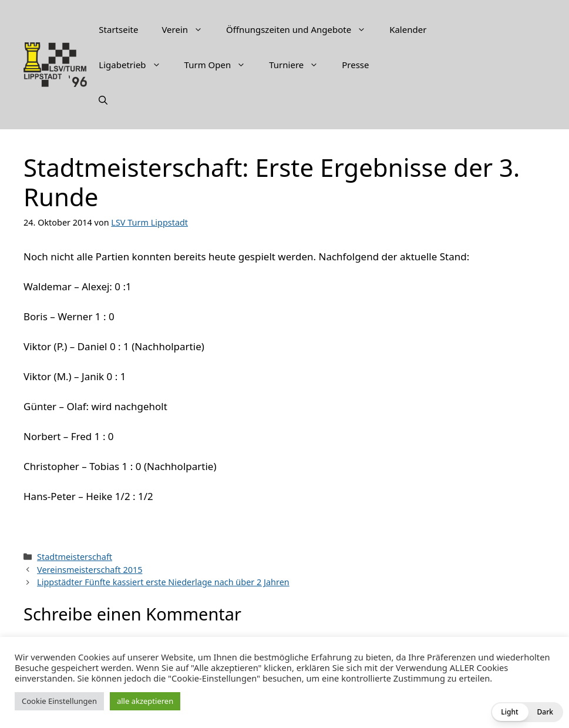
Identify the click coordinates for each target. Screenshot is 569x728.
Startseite (118, 29)
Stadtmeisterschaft (75, 557)
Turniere (299, 65)
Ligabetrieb (135, 65)
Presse (355, 65)
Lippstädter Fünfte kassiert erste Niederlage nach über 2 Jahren (163, 582)
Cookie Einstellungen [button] (59, 701)
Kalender (408, 29)
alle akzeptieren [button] (145, 701)
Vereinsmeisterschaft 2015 (90, 570)
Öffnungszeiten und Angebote (302, 29)
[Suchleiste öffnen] (103, 100)
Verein (188, 29)
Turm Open (221, 65)
